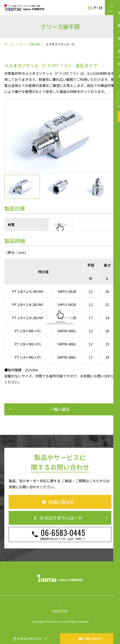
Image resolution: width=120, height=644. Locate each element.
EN (101, 7)
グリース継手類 (29, 44)
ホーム (9, 44)
